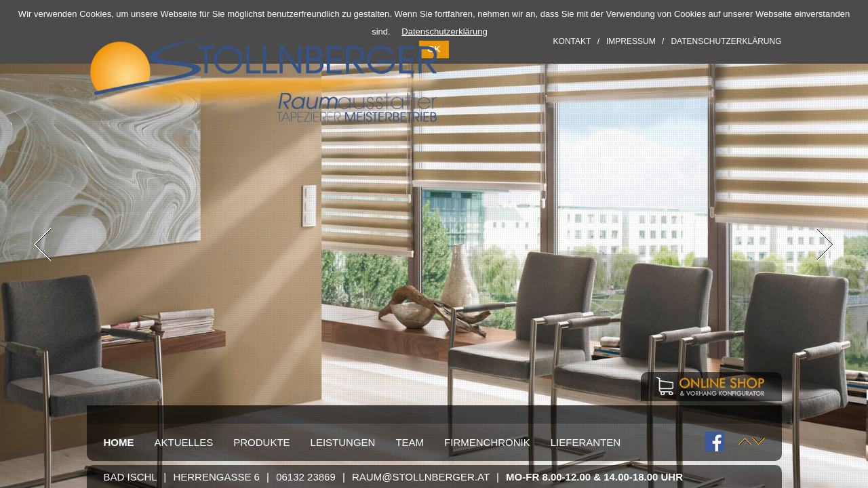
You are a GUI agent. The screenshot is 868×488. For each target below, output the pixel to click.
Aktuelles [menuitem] (184, 442)
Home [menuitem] (119, 442)
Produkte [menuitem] (261, 442)
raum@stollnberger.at (421, 477)
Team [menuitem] (410, 442)
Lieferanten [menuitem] (586, 442)
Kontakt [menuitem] (572, 41)
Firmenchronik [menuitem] (487, 442)
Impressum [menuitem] (631, 41)
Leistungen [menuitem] (343, 442)
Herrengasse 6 (216, 477)
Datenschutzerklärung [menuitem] (726, 41)
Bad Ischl (131, 477)
